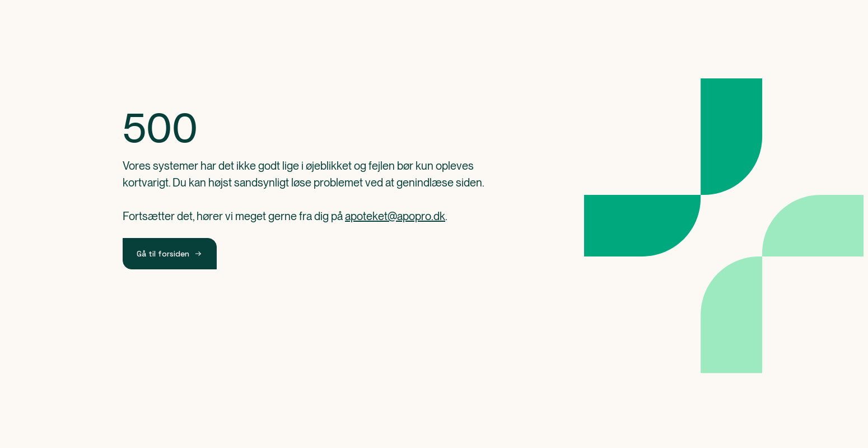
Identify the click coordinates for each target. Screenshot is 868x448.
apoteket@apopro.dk (395, 216)
